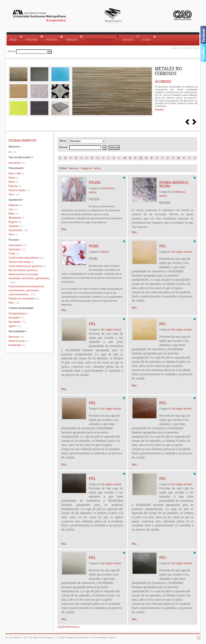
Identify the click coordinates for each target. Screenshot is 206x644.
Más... (65, 229)
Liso (13, 209)
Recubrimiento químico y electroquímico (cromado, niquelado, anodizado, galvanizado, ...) (29, 276)
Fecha (97, 168)
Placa (14, 182)
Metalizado (16, 218)
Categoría (86, 168)
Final (77, 627)
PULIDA (95, 183)
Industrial (17, 163)
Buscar (12, 51)
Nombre (74, 168)
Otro (14, 194)
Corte (14, 254)
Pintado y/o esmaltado (24, 299)
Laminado (17, 249)
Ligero (15, 326)
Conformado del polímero (26, 258)
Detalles (159, 110)
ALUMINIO (163, 82)
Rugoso (15, 222)
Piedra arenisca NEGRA (174, 184)
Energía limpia (18, 313)
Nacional (16, 337)
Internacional (18, 341)
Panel (13, 178)
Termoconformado (21, 262)
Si (12, 152)
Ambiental (17, 345)
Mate (14, 214)
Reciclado (16, 318)
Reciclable (17, 322)
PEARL (94, 246)
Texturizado (18, 230)
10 (71, 627)
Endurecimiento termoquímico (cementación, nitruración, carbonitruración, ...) (27, 290)
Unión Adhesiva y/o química (27, 266)
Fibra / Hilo (16, 173)
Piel (163, 246)
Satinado (16, 226)
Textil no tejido (19, 190)
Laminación (17, 245)
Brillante (15, 205)
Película (15, 186)
